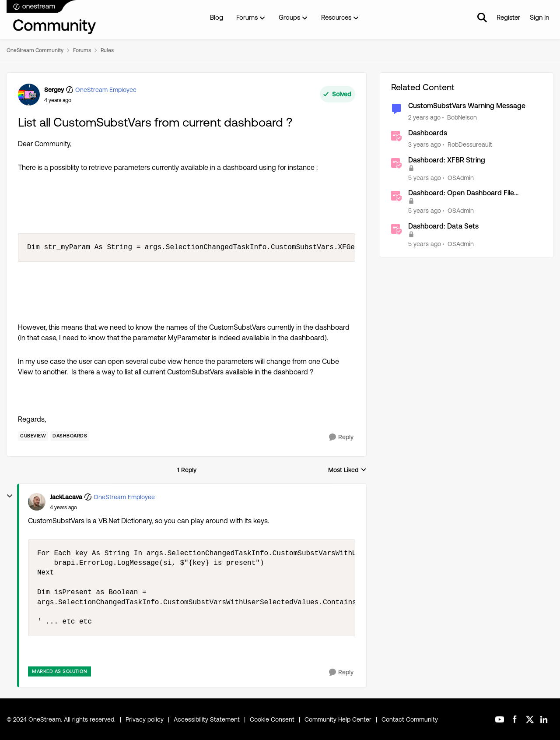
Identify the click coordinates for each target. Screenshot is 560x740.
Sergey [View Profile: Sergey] (54, 90)
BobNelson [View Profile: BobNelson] (462, 117)
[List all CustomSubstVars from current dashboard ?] (63, 507)
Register (508, 17)
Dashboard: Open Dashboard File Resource (461, 193)
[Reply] (341, 437)
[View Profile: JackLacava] (37, 502)
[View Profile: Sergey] (29, 95)
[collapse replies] (10, 496)
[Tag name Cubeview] (33, 436)
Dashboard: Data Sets (443, 226)
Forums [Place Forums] (82, 50)
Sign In (539, 17)
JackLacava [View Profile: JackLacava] (66, 497)
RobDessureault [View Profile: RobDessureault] (470, 144)
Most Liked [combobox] (347, 470)
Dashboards (428, 133)
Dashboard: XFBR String (447, 160)
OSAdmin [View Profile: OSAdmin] (461, 177)
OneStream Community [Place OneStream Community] (35, 50)
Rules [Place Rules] (107, 50)
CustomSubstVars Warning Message (467, 106)
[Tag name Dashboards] (70, 436)
